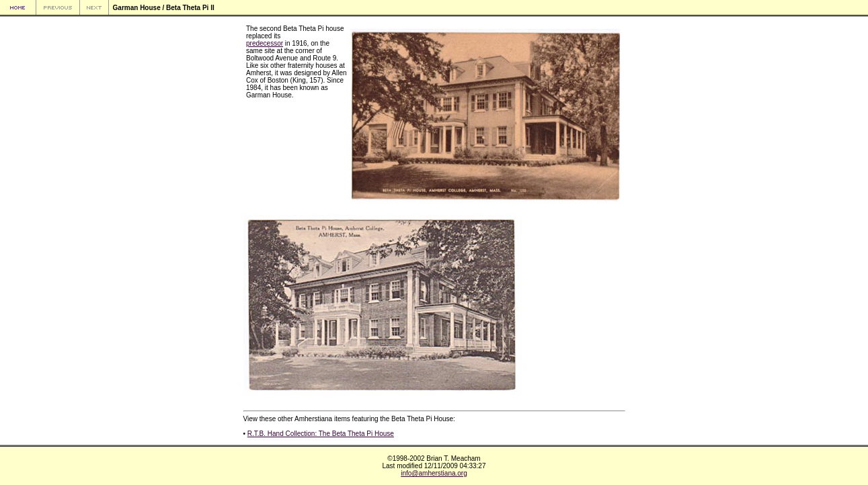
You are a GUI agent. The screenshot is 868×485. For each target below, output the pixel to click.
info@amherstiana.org (434, 473)
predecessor (265, 43)
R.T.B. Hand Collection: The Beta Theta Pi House (321, 434)
